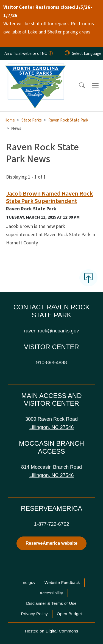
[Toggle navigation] (95, 86)
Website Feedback (62, 582)
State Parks (32, 120)
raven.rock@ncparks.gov (51, 331)
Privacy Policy (34, 614)
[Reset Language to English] (67, 53)
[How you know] (50, 53)
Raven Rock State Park (68, 120)
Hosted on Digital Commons (51, 631)
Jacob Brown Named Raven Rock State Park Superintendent (49, 197)
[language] (87, 53)
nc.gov (29, 582)
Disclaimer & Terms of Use (51, 603)
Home (10, 120)
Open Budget (69, 614)
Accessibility (51, 593)
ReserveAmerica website (51, 543)
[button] (78, 86)
